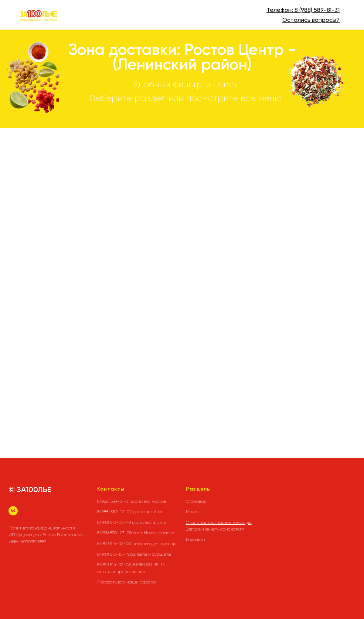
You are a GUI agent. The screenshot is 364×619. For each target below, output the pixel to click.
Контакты (195, 540)
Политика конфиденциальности (42, 528)
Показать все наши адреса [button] (127, 582)
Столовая (196, 501)
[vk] (13, 511)
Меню (192, 512)
